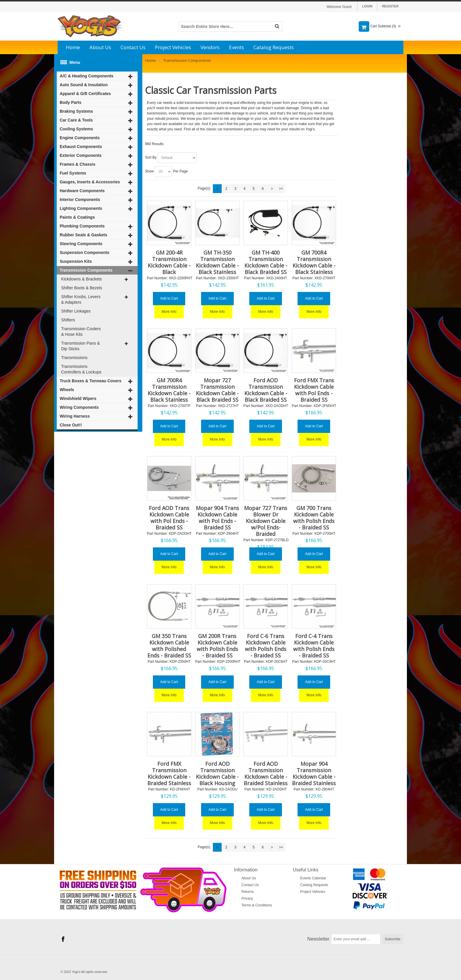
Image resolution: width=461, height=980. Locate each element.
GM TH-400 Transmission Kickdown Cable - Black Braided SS (266, 262)
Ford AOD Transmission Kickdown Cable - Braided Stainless (266, 773)
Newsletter (318, 939)
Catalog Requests (274, 47)
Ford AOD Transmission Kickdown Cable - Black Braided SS (266, 390)
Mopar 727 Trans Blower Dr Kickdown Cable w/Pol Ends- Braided (266, 521)
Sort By (151, 157)
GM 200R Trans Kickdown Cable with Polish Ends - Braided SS (217, 646)
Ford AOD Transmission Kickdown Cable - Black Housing (217, 773)
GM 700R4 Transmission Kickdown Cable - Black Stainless (314, 262)
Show (149, 171)
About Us (100, 47)
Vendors (210, 47)
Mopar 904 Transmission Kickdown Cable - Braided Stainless (314, 773)
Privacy (247, 898)
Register (390, 6)
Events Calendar (313, 878)
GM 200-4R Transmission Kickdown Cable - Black (169, 262)
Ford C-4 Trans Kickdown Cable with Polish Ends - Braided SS (314, 646)
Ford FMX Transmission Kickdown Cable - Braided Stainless (169, 773)
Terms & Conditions (257, 905)
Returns (248, 892)
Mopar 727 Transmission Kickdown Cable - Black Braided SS (217, 390)
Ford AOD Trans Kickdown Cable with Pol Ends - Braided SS (169, 518)
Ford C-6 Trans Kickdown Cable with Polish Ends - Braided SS (266, 646)
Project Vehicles (173, 47)
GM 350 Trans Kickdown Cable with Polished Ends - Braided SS (169, 646)
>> (281, 189)
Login (367, 6)
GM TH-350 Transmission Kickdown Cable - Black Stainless (217, 262)
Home (73, 47)
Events (237, 47)
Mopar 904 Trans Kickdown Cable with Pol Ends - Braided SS (217, 518)
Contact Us (133, 47)
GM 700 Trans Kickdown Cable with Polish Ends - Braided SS (314, 518)
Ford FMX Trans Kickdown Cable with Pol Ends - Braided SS (314, 390)
